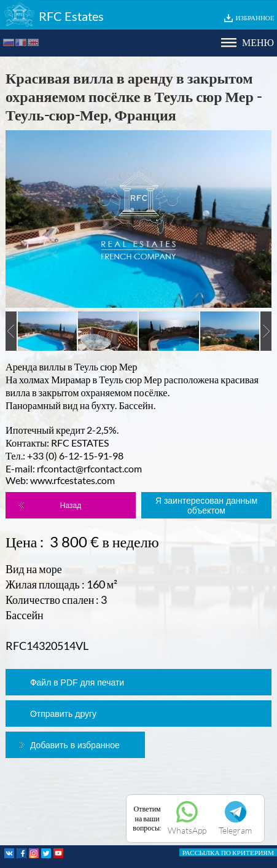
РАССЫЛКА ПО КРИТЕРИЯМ (228, 852)
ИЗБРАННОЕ (255, 18)
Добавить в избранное (75, 745)
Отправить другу (63, 714)
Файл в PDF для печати (77, 682)
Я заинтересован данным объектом (206, 506)
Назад (71, 506)
